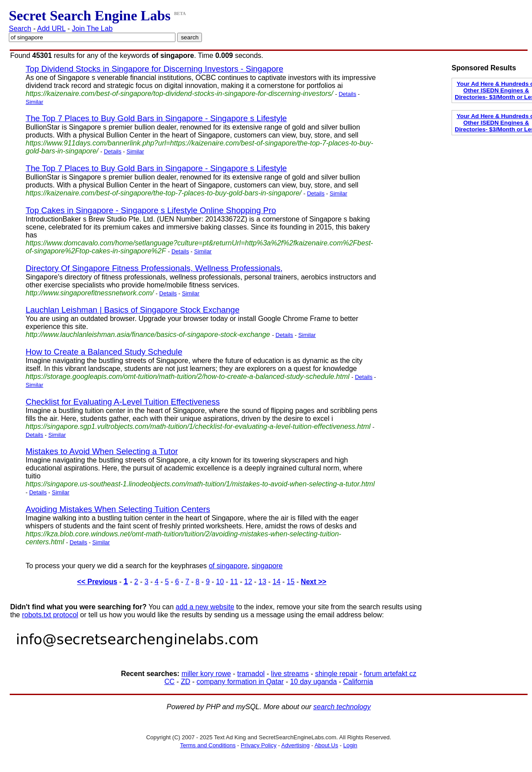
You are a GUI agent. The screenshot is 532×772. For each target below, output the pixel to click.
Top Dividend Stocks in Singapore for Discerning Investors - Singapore (154, 69)
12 (248, 582)
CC (169, 682)
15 (291, 582)
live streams (290, 674)
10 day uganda (313, 682)
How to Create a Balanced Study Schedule (104, 352)
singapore (267, 566)
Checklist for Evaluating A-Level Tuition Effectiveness (123, 402)
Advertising (296, 745)
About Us (326, 745)
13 (262, 582)
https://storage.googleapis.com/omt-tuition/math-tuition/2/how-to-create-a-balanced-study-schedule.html (188, 376)
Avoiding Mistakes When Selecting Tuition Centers (118, 509)
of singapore (228, 566)
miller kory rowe (206, 674)
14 (277, 582)
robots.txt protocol (50, 615)
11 (234, 582)
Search (20, 29)
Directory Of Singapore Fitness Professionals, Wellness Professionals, (154, 268)
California (358, 682)
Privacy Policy (259, 745)
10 (220, 582)
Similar (34, 102)
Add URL (51, 29)
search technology (342, 707)
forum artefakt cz (390, 674)
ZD (185, 682)
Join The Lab (92, 29)
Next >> (314, 582)
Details (347, 94)
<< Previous (97, 582)
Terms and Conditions (208, 745)
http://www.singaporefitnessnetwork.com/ (90, 293)
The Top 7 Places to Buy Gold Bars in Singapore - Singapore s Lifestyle (156, 118)
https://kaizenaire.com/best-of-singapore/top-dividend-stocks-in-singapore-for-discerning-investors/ (179, 94)
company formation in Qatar (240, 682)
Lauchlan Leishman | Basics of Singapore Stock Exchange (133, 310)
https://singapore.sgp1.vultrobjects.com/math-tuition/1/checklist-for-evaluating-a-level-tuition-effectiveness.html (198, 426)
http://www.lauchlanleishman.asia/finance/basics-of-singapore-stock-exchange (148, 334)
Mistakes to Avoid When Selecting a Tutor (102, 451)
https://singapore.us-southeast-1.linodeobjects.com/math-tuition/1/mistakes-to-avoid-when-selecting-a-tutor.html (200, 484)
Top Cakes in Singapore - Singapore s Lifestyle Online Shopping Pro (151, 210)
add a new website (205, 607)
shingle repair (336, 674)
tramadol (251, 674)
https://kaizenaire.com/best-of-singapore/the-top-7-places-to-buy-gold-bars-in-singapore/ (163, 193)
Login (350, 745)
